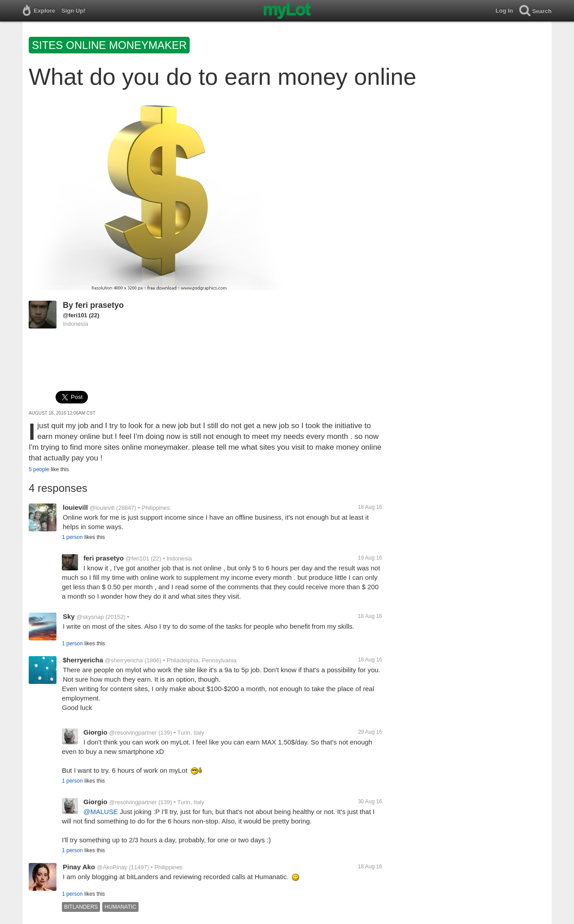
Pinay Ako (79, 867)
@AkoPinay (112, 867)
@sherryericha (124, 660)
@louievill (102, 508)
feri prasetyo (100, 305)
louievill (75, 507)
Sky (69, 616)
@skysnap (90, 617)
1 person (72, 537)
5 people (39, 469)
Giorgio (95, 732)
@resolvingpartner (133, 733)
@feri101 (75, 315)
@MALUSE (101, 812)
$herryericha (83, 660)
